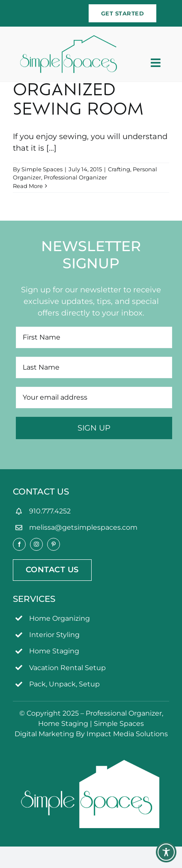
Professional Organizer (75, 177)
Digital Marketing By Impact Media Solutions (91, 734)
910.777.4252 (50, 511)
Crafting (119, 169)
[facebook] (19, 544)
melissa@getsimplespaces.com (83, 527)
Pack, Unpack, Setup (64, 684)
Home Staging (54, 651)
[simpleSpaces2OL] (69, 39)
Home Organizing (60, 618)
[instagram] (36, 544)
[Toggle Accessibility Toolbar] (166, 852)
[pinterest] (54, 544)
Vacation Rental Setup (67, 668)
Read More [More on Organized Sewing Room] (28, 186)
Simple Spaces (42, 169)
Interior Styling (54, 635)
